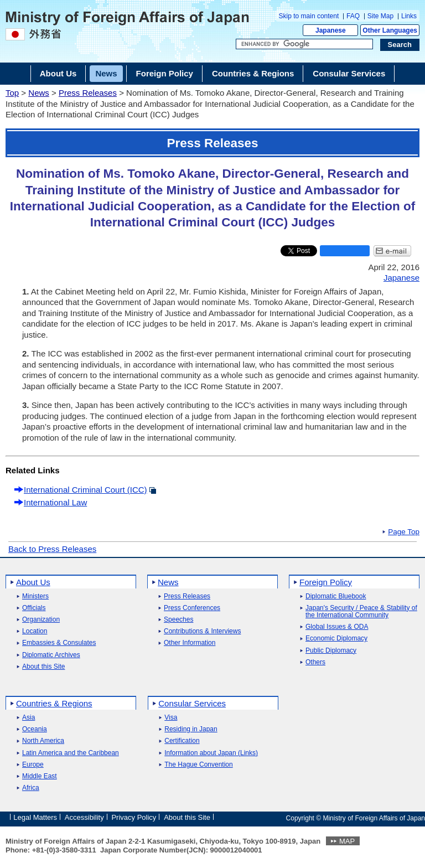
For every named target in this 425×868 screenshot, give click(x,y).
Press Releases (88, 93)
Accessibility (84, 817)
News (39, 93)
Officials (34, 608)
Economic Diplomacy (336, 639)
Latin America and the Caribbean (71, 753)
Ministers (35, 596)
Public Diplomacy (331, 651)
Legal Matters (35, 817)
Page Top (404, 532)
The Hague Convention (198, 765)
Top (12, 93)
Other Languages (390, 30)
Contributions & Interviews (202, 631)
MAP (347, 841)
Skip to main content (309, 16)
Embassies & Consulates (59, 643)
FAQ (353, 16)
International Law (55, 502)
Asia (28, 718)
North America (43, 741)
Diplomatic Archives (51, 655)
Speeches (178, 620)
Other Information (190, 643)
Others (315, 662)
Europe (33, 765)
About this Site (43, 667)
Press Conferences (192, 608)
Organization (41, 620)
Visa (171, 718)
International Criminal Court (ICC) (85, 490)
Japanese (331, 30)
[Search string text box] (304, 44)
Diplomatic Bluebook (336, 596)
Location (35, 631)
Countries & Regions (54, 703)
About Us (33, 582)
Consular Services (192, 703)
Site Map (380, 16)
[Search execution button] (400, 45)
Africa (31, 788)
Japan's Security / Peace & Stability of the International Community (361, 612)
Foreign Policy (326, 582)
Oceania (35, 729)
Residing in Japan (191, 729)
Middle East (40, 776)
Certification (182, 741)
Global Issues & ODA (337, 627)
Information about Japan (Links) (211, 753)
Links (409, 16)
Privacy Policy (134, 817)
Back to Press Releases (52, 549)
